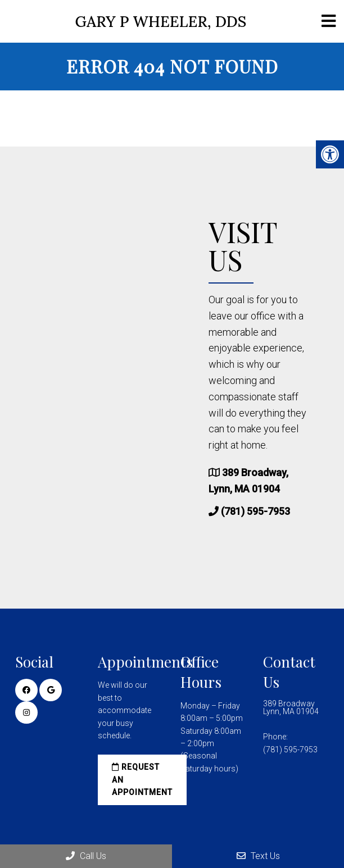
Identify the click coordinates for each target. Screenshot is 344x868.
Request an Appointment (142, 780)
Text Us (258, 856)
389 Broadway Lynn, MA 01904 (291, 707)
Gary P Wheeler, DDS (161, 22)
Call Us (86, 856)
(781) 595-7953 (255, 511)
